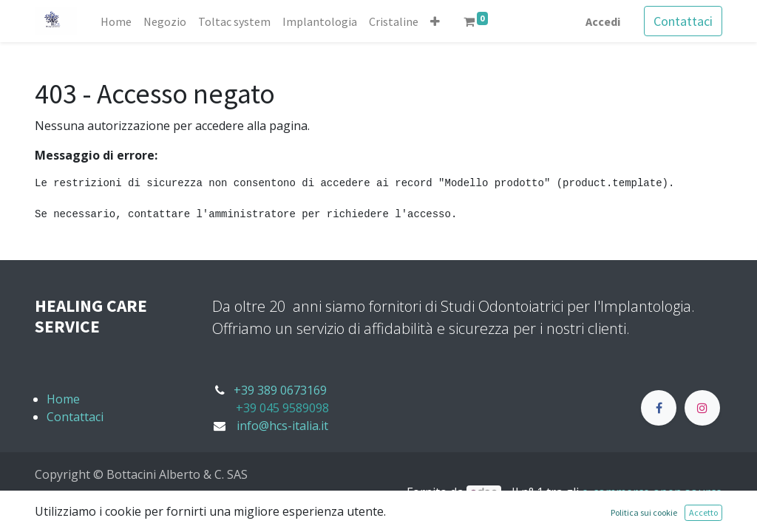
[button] (435, 21)
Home (63, 399)
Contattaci (683, 21)
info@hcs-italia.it (282, 426)
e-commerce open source (652, 492)
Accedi (603, 21)
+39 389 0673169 (280, 390)
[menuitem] (116, 21)
